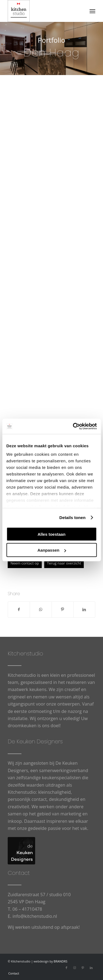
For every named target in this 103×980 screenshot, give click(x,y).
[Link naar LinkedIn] (91, 968)
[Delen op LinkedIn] (84, 609)
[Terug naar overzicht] (64, 563)
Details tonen (72, 518)
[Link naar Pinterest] (83, 968)
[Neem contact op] (25, 563)
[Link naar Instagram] (75, 968)
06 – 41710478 (27, 909)
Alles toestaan (52, 534)
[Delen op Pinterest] (63, 609)
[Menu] (92, 11)
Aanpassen (52, 550)
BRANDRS (60, 961)
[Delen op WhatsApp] (41, 609)
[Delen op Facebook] (19, 609)
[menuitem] (92, 11)
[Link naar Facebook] (66, 968)
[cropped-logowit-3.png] (43, 11)
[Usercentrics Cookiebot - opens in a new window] (73, 426)
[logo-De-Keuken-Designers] (21, 851)
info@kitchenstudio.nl (35, 916)
